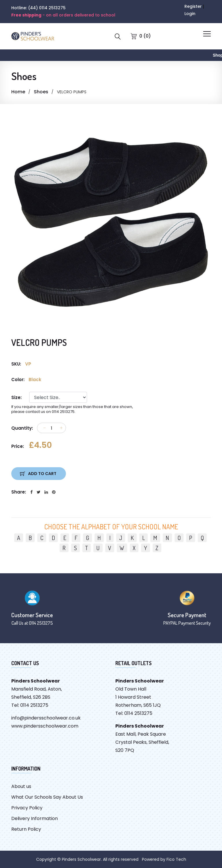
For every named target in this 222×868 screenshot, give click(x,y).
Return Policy (26, 829)
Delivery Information (35, 818)
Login (190, 14)
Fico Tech (176, 859)
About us (21, 786)
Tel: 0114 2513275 (30, 705)
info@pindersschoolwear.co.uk (46, 718)
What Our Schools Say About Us (47, 797)
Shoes (41, 92)
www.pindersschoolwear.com (45, 726)
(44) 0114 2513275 (47, 8)
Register (193, 6)
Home (18, 92)
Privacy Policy (27, 808)
